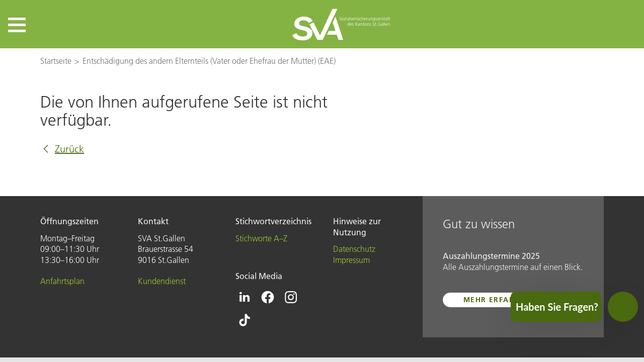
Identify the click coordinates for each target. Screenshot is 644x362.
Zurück (69, 149)
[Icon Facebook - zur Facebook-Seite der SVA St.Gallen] (268, 297)
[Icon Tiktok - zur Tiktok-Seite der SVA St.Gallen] (245, 320)
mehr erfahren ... (502, 300)
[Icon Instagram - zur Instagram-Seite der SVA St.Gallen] (291, 297)
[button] (17, 25)
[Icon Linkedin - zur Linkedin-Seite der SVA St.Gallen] (245, 297)
